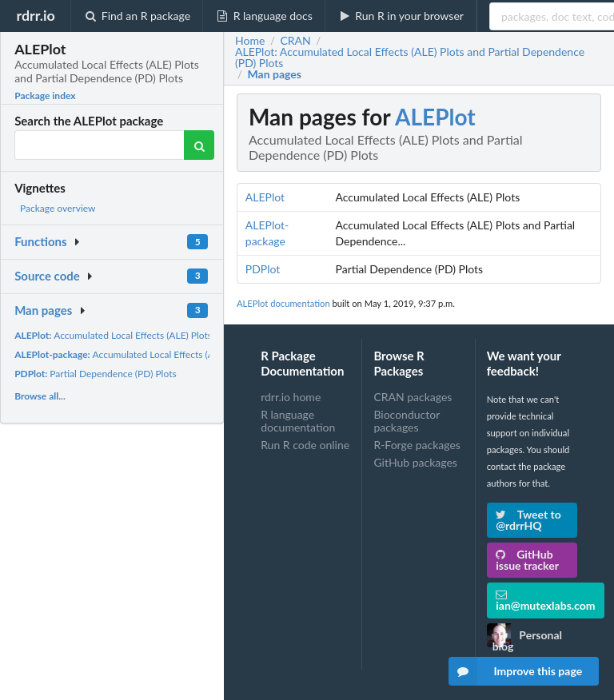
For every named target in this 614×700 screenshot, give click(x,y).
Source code (47, 276)
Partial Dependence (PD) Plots (96, 374)
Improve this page (516, 671)
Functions (40, 241)
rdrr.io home (291, 397)
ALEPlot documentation (283, 303)
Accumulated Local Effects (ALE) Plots (113, 335)
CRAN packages (413, 397)
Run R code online (305, 445)
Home (250, 41)
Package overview (58, 208)
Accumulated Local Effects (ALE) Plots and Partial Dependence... (187, 354)
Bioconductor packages (407, 421)
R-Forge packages (417, 445)
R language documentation (298, 421)
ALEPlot (435, 117)
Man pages (43, 310)
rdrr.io (35, 15)
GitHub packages (415, 462)
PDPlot (263, 269)
